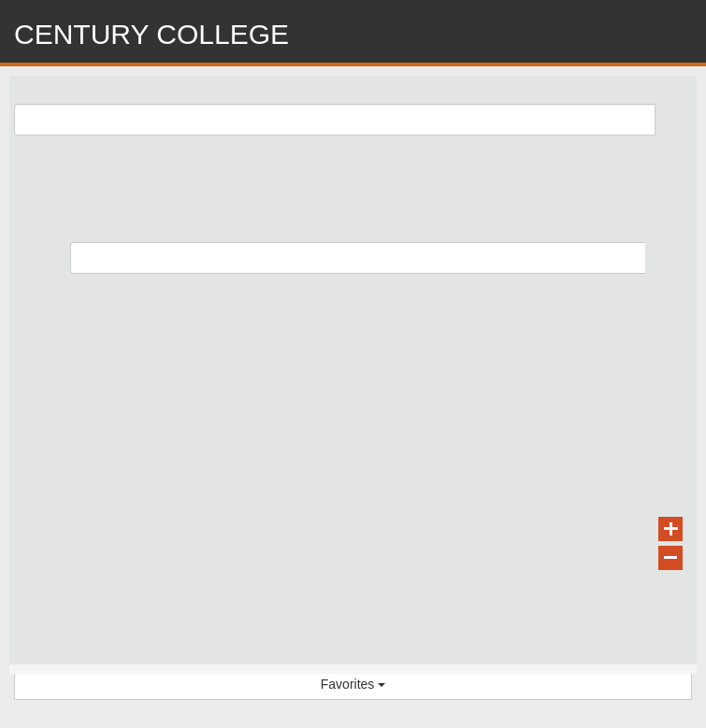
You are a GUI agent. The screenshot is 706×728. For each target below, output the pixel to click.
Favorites (353, 684)
